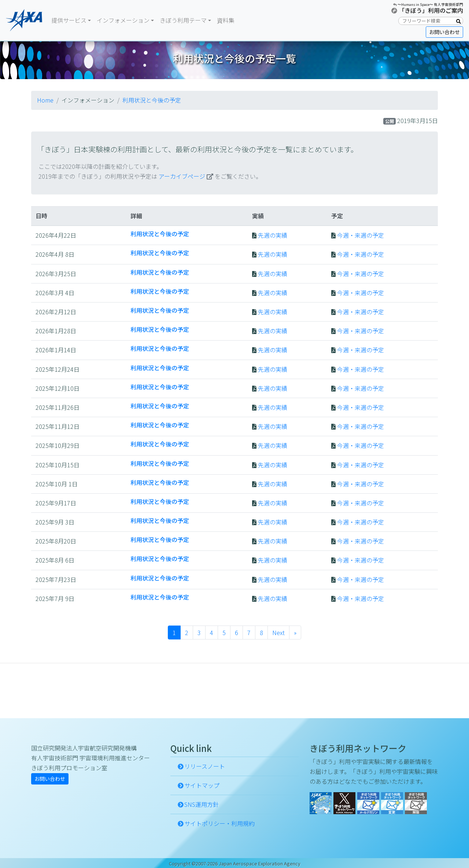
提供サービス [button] (69, 20)
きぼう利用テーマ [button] (183, 20)
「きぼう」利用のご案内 (431, 10)
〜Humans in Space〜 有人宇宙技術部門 (430, 4)
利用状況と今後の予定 (152, 100)
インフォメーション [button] (123, 20)
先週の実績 (273, 235)
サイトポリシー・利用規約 (219, 823)
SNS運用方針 (202, 804)
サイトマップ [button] (202, 785)
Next (278, 633)
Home (45, 100)
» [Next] (295, 633)
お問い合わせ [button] (444, 32)
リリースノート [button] (205, 766)
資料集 (226, 20)
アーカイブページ (182, 176)
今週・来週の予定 (361, 235)
